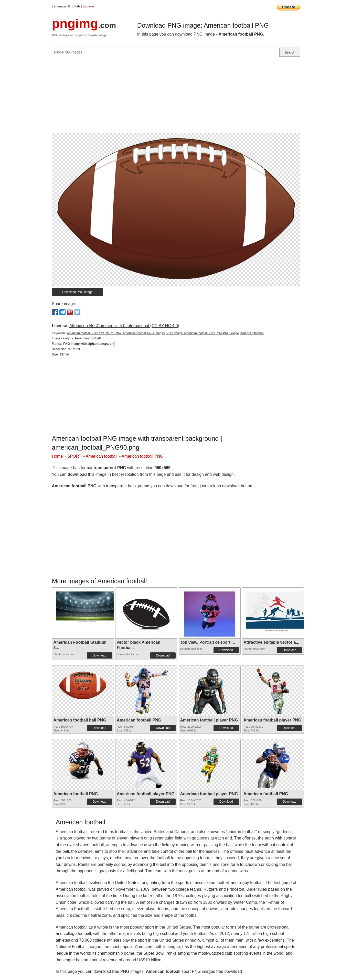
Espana (88, 6)
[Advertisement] (176, 97)
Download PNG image (77, 292)
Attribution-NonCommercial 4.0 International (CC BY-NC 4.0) (124, 326)
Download (99, 655)
